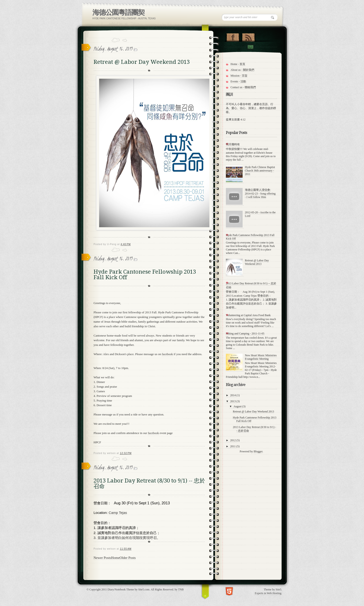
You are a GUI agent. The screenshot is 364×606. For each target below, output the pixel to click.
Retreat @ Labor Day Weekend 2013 (142, 62)
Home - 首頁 (238, 64)
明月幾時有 (233, 144)
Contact (250, 47)
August (238, 406)
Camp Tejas (118, 513)
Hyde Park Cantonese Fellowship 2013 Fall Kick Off (145, 275)
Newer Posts (102, 558)
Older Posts (128, 558)
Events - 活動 (238, 81)
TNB (181, 590)
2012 (233, 440)
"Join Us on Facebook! (233, 36)
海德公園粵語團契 (118, 12)
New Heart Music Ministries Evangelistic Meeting (261, 357)
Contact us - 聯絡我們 (243, 87)
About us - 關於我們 (242, 70)
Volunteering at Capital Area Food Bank (248, 315)
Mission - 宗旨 (239, 76)
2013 (233, 401)
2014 (233, 395)
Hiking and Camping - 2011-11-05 (245, 334)
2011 (233, 446)
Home (115, 558)
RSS (248, 36)
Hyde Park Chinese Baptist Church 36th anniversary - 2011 (260, 171)
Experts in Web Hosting (268, 593)
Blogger (258, 451)
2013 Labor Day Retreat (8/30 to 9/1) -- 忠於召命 (149, 483)
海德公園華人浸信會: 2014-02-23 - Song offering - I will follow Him (260, 193)
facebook (167, 354)
